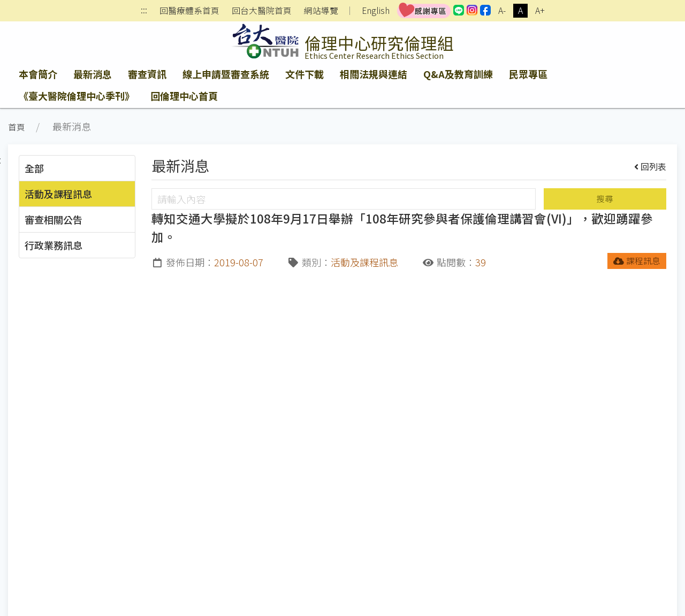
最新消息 (93, 74)
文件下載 (305, 74)
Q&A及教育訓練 (458, 74)
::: (144, 11)
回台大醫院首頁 (262, 11)
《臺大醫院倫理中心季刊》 (77, 96)
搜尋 (605, 199)
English (376, 10)
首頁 (17, 127)
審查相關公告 (54, 219)
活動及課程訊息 (58, 194)
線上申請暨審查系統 (226, 74)
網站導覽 (321, 11)
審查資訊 (147, 74)
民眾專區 (528, 74)
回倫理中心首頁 (184, 96)
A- (502, 10)
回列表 (650, 166)
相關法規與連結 (374, 74)
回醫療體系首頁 (189, 11)
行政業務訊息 (54, 245)
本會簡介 (38, 74)
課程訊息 (637, 261)
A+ (540, 10)
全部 (34, 168)
